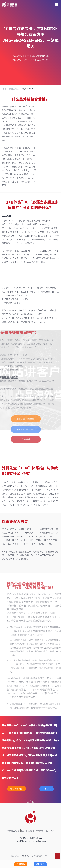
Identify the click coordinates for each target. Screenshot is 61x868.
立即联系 (19, 439)
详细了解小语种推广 (19, 419)
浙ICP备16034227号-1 (41, 856)
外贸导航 (40, 830)
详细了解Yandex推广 (19, 429)
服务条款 (25, 856)
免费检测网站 (17, 789)
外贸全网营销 (27, 89)
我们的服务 (14, 89)
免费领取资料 (27, 830)
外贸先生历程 (13, 830)
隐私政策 (15, 856)
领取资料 (40, 864)
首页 (5, 89)
